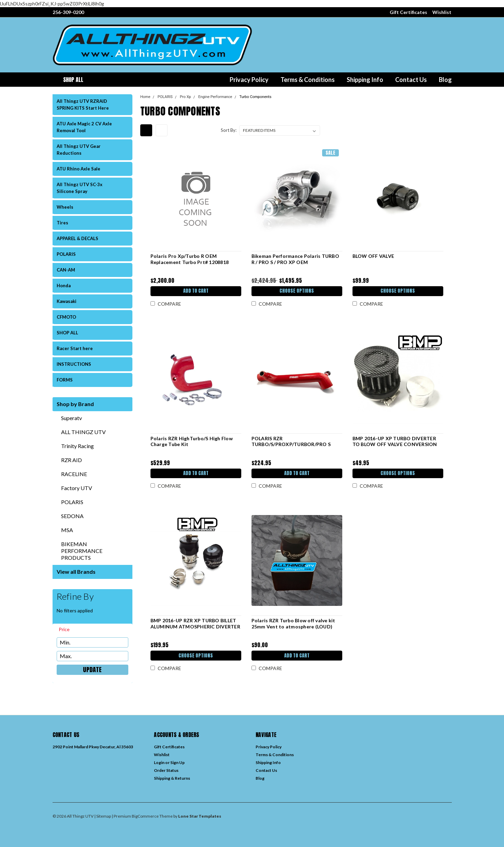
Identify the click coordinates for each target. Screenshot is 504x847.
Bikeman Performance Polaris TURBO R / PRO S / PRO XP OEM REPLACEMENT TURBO (295, 262)
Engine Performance (215, 97)
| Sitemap (103, 816)
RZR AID (71, 460)
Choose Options (297, 291)
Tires (62, 223)
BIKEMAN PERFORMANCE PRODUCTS (82, 551)
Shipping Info (365, 80)
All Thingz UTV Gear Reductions (79, 150)
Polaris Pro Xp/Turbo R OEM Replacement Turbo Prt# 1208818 (189, 259)
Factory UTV (77, 488)
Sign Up (177, 762)
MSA (67, 530)
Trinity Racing (77, 446)
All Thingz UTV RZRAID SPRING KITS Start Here (83, 105)
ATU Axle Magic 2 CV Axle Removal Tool (84, 127)
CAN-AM (66, 270)
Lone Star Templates (200, 816)
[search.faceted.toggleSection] (67, 629)
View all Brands (76, 572)
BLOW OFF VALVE (373, 256)
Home (145, 97)
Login (159, 762)
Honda (64, 286)
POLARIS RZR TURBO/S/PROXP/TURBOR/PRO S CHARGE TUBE (291, 444)
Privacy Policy (249, 80)
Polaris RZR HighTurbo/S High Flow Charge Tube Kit (191, 441)
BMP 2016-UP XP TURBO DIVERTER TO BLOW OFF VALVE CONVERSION (394, 441)
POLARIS (66, 254)
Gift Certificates (408, 12)
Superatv (71, 418)
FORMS (65, 380)
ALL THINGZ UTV (83, 432)
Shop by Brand (75, 404)
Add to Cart (196, 291)
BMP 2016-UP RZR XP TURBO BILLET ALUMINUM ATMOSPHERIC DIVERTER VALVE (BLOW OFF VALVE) (195, 626)
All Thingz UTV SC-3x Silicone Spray (80, 188)
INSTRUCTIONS (74, 364)
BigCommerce (145, 816)
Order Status (166, 770)
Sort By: (229, 130)
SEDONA (72, 516)
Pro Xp (185, 97)
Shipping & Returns (172, 778)
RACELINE (74, 474)
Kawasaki (67, 301)
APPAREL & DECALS (77, 238)
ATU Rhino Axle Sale (78, 169)
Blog (445, 80)
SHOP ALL (67, 333)
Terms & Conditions (308, 80)
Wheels (65, 207)
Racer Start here (75, 348)
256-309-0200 (68, 12)
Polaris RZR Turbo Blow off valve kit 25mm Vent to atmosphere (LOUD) (293, 623)
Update (92, 670)
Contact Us (411, 80)
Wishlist (442, 12)
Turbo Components (256, 97)
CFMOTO (66, 317)
